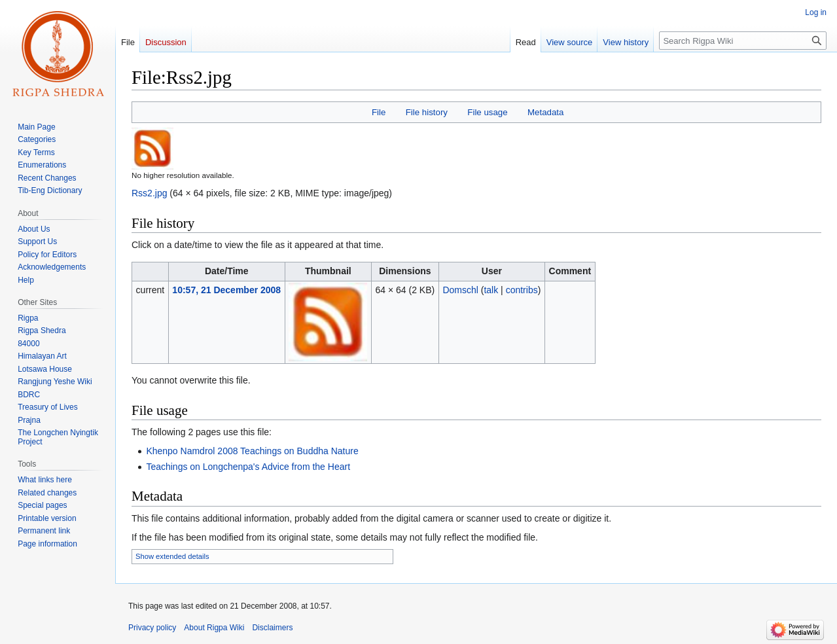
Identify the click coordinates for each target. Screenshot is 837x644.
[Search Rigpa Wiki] (743, 41)
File (379, 112)
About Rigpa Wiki (214, 628)
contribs (522, 290)
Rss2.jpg (149, 193)
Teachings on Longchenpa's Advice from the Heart (248, 467)
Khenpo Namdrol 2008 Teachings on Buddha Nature (252, 451)
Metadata (545, 112)
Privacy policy (152, 628)
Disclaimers (272, 628)
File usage (487, 112)
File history (427, 112)
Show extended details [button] (172, 556)
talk (491, 290)
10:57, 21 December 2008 (226, 290)
